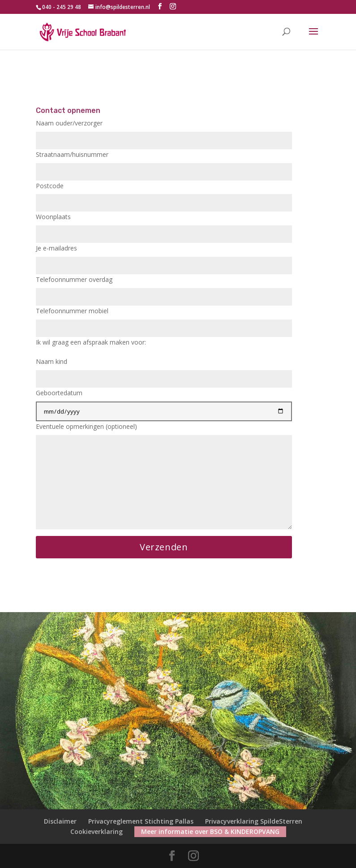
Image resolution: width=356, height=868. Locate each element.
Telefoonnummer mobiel (164, 320)
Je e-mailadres (164, 257)
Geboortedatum (164, 402)
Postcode (164, 194)
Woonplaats (164, 225)
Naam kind (164, 370)
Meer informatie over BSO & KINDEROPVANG (210, 831)
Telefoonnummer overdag (164, 288)
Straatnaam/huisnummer (164, 163)
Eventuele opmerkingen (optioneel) (164, 477)
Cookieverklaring (97, 831)
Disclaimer (60, 821)
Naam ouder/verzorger (164, 132)
